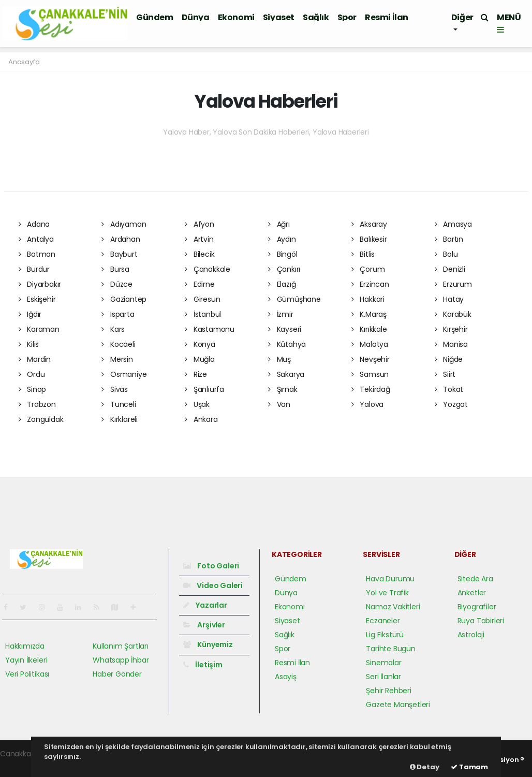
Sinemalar (383, 663)
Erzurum (453, 284)
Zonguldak (41, 419)
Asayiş (286, 677)
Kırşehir (451, 329)
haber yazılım (24, 765)
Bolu (446, 254)
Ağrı (279, 224)
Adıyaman (124, 224)
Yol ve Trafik (387, 593)
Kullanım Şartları (121, 646)
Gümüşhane (294, 299)
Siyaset (279, 17)
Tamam (469, 767)
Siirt (445, 374)
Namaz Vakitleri (393, 607)
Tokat (449, 389)
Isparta (118, 314)
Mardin (35, 359)
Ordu (32, 374)
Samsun (370, 374)
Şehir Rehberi (389, 691)
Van (279, 404)
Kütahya (287, 344)
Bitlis (363, 254)
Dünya (196, 17)
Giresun (202, 299)
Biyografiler (477, 607)
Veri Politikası (27, 674)
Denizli (450, 269)
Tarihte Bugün (391, 649)
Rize (196, 374)
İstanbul (203, 314)
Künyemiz (208, 644)
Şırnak (283, 389)
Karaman (39, 329)
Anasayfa (24, 62)
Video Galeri (213, 585)
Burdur (34, 269)
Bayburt (119, 254)
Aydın (282, 239)
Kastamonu (210, 329)
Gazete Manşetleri (398, 705)
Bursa (115, 269)
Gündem (155, 17)
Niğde (449, 359)
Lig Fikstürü (385, 635)
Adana (34, 224)
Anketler (472, 593)
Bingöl (283, 254)
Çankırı (284, 269)
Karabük (453, 314)
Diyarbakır (40, 284)
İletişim (203, 665)
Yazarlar (205, 605)
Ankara (201, 419)
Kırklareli (120, 419)
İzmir (281, 314)
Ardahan (121, 239)
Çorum (368, 269)
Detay (425, 767)
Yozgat (451, 404)
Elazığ (282, 284)
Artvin (199, 239)
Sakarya (286, 374)
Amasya (453, 224)
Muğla (200, 359)
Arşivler (204, 625)
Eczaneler (383, 621)
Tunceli (119, 404)
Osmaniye (124, 374)
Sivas (115, 389)
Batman (37, 254)
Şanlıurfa (204, 389)
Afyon (200, 224)
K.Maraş (369, 314)
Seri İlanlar (383, 677)
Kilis (29, 344)
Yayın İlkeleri (26, 660)
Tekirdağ (371, 389)
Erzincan (370, 284)
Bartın (449, 239)
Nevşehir (371, 359)
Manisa (451, 344)
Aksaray (369, 224)
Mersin (117, 359)
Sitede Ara (475, 579)
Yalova (367, 404)
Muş (279, 359)
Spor (347, 17)
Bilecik (200, 254)
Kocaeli (118, 344)
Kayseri (285, 329)
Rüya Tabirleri (481, 621)
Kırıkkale (369, 329)
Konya (200, 344)
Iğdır (30, 314)
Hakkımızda (25, 646)
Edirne (200, 284)
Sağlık (316, 17)
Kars (113, 329)
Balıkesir (369, 239)
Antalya (36, 239)
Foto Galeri (211, 566)
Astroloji (471, 635)
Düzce (117, 284)
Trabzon (37, 404)
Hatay (449, 299)
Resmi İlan (387, 17)
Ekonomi (236, 17)
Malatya (370, 344)
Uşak (197, 404)
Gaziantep (124, 299)
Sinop (33, 389)
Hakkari (368, 299)
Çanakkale (208, 269)
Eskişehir (37, 299)
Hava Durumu (390, 579)
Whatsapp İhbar (121, 660)
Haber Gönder (117, 674)
